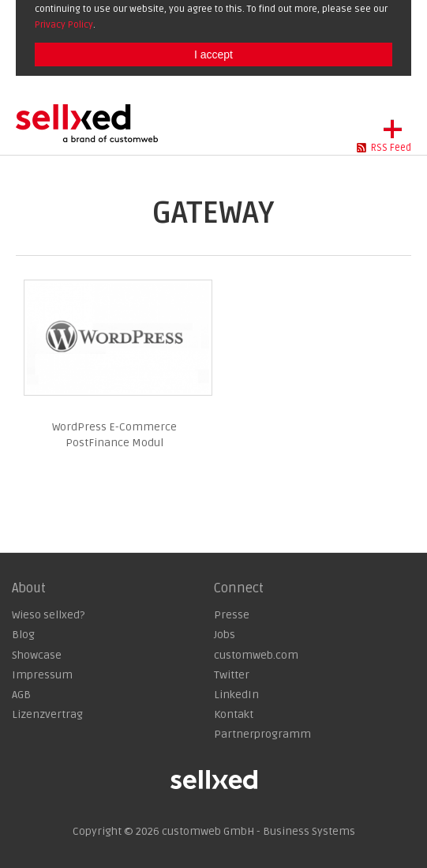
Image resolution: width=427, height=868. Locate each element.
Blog (23, 635)
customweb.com (256, 655)
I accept (213, 54)
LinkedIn (236, 695)
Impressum (42, 675)
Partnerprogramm (262, 734)
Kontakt (234, 714)
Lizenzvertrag (47, 714)
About (29, 588)
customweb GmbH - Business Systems (258, 831)
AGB (21, 695)
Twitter (232, 675)
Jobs (225, 635)
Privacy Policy (64, 25)
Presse (232, 615)
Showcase (37, 655)
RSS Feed (391, 148)
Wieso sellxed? (48, 615)
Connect (239, 588)
